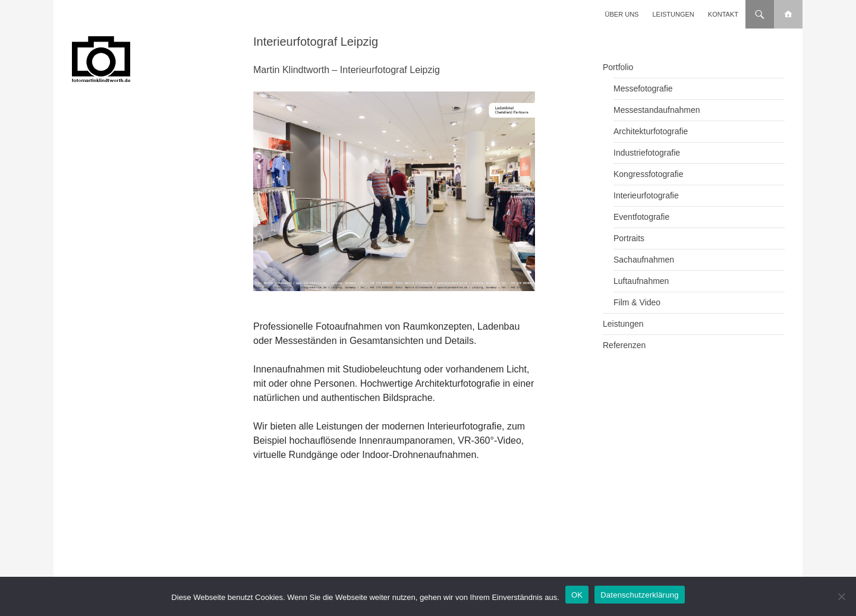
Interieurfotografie (646, 195)
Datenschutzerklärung (639, 595)
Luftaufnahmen (641, 281)
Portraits (629, 238)
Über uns (622, 14)
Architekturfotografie (651, 131)
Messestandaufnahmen (657, 110)
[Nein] (841, 596)
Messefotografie (643, 89)
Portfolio (618, 67)
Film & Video (637, 302)
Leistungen (674, 14)
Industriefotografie (647, 153)
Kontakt (723, 14)
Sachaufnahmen (644, 260)
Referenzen (624, 345)
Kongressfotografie (649, 174)
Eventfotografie (641, 217)
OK (577, 595)
